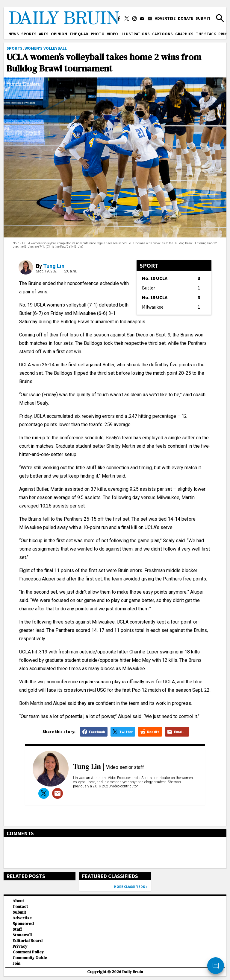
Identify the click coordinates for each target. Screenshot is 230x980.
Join (16, 963)
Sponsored (23, 924)
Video (112, 34)
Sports (29, 34)
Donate (186, 18)
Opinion (59, 34)
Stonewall (22, 935)
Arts (44, 34)
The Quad (79, 34)
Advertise (165, 18)
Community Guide (30, 958)
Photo (98, 34)
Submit (203, 18)
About (18, 901)
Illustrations (135, 34)
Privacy (20, 946)
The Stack (206, 34)
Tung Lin (54, 266)
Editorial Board (28, 941)
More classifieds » (131, 887)
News (14, 34)
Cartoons (162, 34)
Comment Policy (28, 952)
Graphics (184, 34)
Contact (20, 907)
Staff (17, 929)
